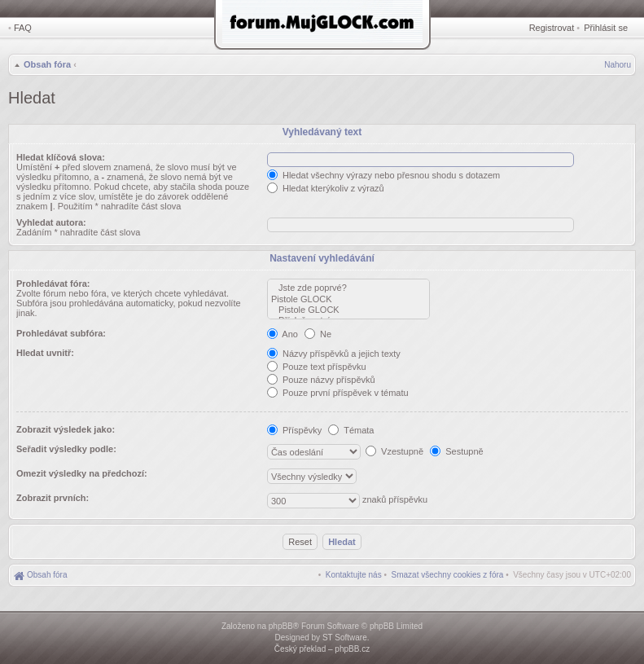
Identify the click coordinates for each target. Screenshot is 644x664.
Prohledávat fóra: (53, 284)
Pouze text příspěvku (317, 367)
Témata (351, 430)
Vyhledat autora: (51, 222)
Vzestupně (394, 451)
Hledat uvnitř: (45, 353)
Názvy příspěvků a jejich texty (334, 354)
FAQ (23, 28)
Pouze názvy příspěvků (321, 380)
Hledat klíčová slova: (61, 157)
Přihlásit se (606, 28)
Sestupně (457, 451)
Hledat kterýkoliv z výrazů (326, 188)
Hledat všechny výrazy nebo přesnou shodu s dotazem (383, 175)
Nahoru (618, 65)
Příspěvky (294, 430)
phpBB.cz (352, 649)
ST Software (345, 638)
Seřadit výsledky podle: (66, 449)
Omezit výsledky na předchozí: (82, 473)
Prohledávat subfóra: (61, 333)
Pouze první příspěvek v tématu (338, 393)
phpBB (281, 626)
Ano (283, 334)
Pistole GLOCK (348, 299)
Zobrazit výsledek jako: (66, 429)
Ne (318, 334)
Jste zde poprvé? (348, 288)
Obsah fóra (47, 64)
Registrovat (552, 28)
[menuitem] (448, 575)
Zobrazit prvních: (53, 498)
